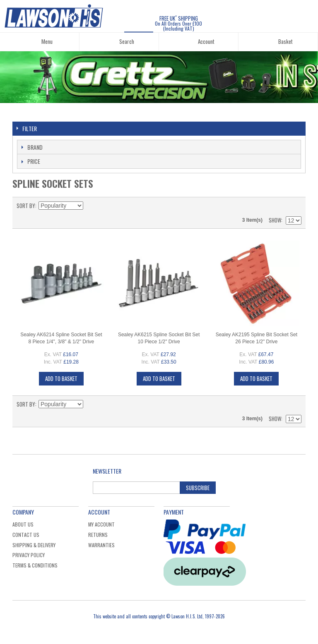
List (295, 206)
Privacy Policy (29, 555)
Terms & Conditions (35, 565)
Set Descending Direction (91, 206)
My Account (101, 524)
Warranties (101, 545)
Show (275, 220)
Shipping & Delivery (34, 545)
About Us (23, 524)
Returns (98, 535)
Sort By (26, 206)
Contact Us (26, 535)
